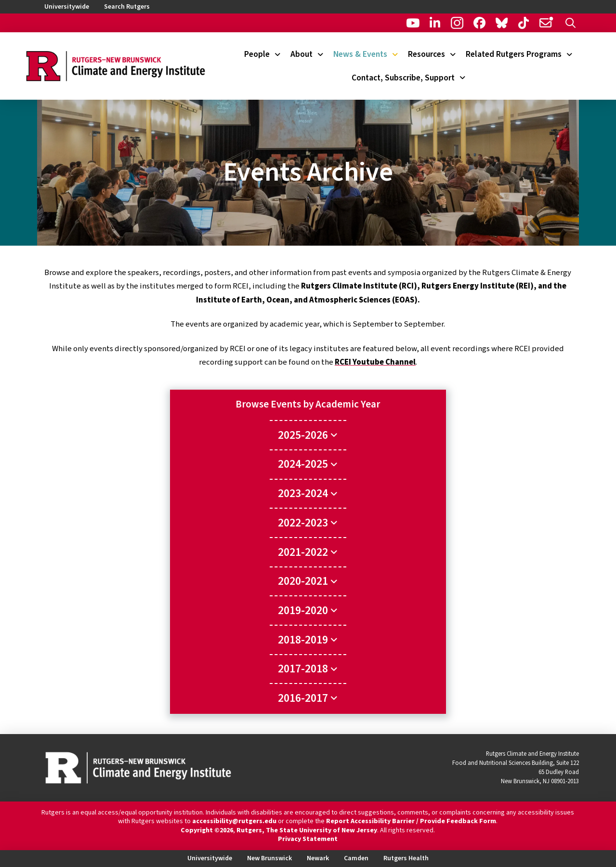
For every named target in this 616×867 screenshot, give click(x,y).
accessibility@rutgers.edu (234, 821)
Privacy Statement (308, 839)
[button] (570, 23)
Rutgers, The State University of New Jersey (307, 830)
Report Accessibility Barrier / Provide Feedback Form (411, 821)
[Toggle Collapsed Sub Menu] (308, 435)
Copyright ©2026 (207, 830)
